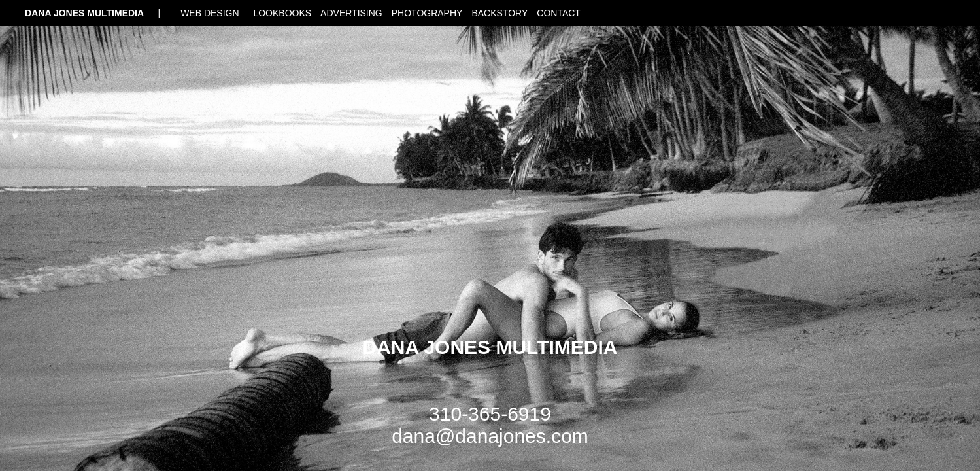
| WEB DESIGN (201, 13)
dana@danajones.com (490, 436)
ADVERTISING (351, 13)
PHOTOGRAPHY (427, 13)
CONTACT (559, 13)
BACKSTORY (499, 13)
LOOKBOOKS (282, 13)
